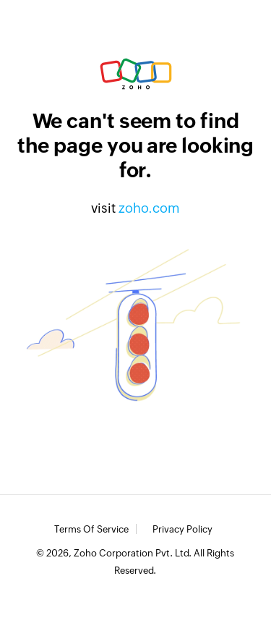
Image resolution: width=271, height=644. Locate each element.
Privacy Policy (182, 530)
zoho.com (149, 208)
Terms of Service (91, 530)
